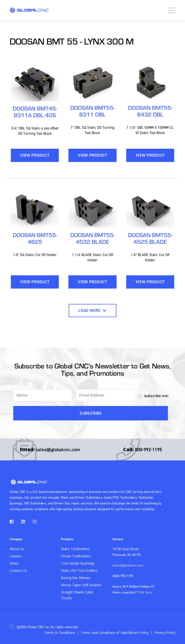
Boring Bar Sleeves (76, 578)
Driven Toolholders (76, 556)
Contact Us (18, 570)
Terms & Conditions (59, 633)
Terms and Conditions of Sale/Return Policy (115, 633)
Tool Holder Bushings (78, 563)
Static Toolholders (75, 549)
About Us (17, 549)
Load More (92, 310)
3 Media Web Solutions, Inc (12, 627)
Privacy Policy (165, 633)
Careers (16, 556)
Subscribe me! (156, 396)
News (14, 563)
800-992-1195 (148, 449)
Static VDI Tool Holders (79, 570)
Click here (145, 592)
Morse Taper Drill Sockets (81, 585)
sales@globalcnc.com (58, 449)
